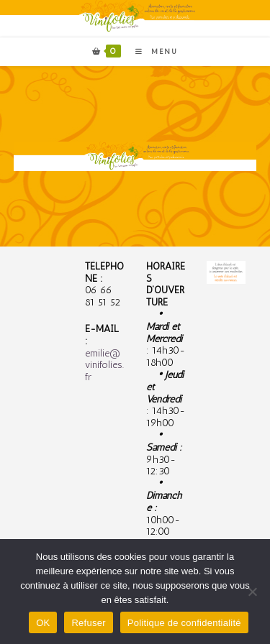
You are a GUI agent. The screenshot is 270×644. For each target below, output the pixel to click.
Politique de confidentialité (184, 623)
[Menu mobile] (151, 52)
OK (43, 623)
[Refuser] (252, 592)
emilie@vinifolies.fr (104, 365)
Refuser (88, 623)
